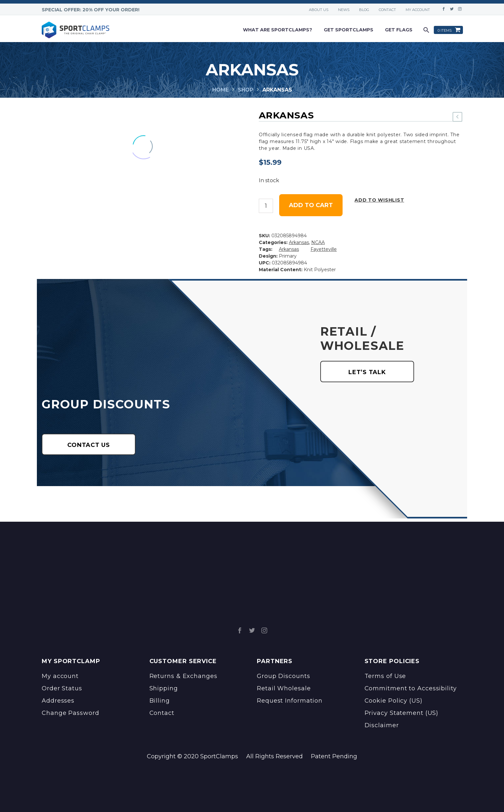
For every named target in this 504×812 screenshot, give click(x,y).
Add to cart (311, 205)
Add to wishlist (379, 200)
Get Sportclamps (349, 30)
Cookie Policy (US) (394, 701)
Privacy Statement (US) (402, 713)
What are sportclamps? (278, 30)
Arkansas (299, 242)
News (344, 10)
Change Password (71, 713)
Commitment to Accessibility (411, 688)
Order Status (62, 688)
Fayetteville (324, 249)
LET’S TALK (367, 372)
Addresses (58, 701)
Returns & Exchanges (183, 676)
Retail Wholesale (284, 688)
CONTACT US (89, 445)
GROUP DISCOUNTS (106, 404)
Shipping (164, 688)
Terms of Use (385, 676)
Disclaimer (382, 725)
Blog (364, 10)
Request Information (290, 701)
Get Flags (399, 30)
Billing (160, 701)
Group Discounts (284, 676)
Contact (387, 10)
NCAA (318, 242)
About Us (319, 10)
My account (418, 10)
